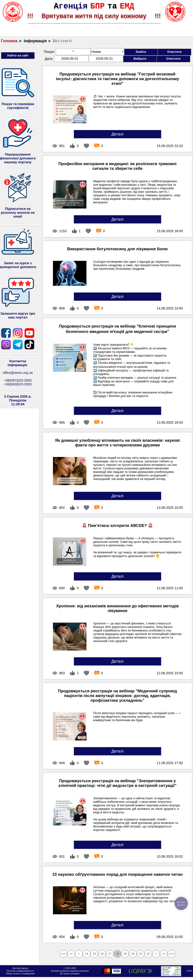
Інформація (35, 41)
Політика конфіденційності (20, 971)
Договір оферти (20, 968)
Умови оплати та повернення (20, 974)
